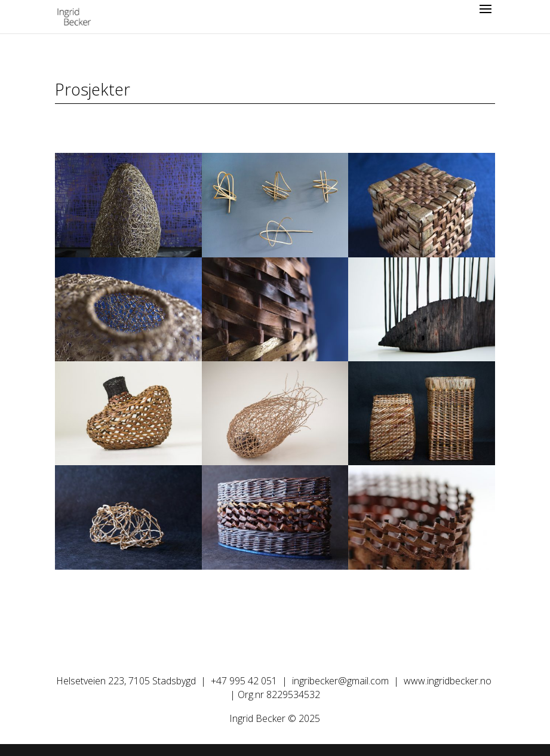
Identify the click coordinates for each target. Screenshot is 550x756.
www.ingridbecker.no (448, 681)
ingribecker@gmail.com (340, 681)
